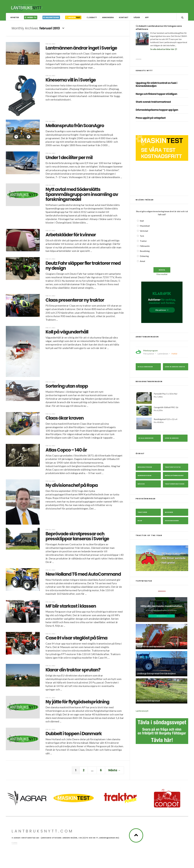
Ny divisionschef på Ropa (72, 487)
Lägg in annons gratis (175, 368)
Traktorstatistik (173, 468)
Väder (137, 17)
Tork (142, 237)
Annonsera (108, 17)
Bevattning (145, 252)
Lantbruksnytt (142, 712)
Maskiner (169, 514)
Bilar (140, 522)
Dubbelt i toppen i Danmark (74, 735)
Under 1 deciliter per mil (69, 159)
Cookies (14, 844)
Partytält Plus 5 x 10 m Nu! (162, 399)
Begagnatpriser (145, 468)
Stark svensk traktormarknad (153, 103)
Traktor (143, 242)
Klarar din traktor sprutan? (73, 671)
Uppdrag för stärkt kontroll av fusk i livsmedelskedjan (156, 86)
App (147, 17)
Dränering (144, 257)
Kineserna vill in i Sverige (71, 81)
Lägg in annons (172, 439)
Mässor (141, 485)
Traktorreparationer (175, 485)
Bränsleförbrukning (174, 477)
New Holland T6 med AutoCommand (83, 575)
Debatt (92, 17)
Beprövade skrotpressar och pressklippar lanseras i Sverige (77, 538)
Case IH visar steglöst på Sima (76, 639)
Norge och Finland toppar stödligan (156, 95)
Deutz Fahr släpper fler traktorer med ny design (83, 267)
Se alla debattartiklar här (164, 50)
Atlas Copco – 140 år (66, 451)
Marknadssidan (145, 477)
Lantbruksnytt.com (43, 832)
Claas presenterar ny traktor (75, 301)
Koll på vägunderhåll (67, 333)
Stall (142, 222)
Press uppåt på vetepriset (151, 119)
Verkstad (144, 232)
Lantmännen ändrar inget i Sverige (81, 49)
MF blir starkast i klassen (71, 607)
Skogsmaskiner (172, 522)
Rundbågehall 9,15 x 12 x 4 (162, 425)
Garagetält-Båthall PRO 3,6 (162, 412)
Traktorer (142, 514)
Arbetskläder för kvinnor (71, 236)
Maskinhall (145, 227)
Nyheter (15, 17)
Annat (142, 262)
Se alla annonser (145, 368)
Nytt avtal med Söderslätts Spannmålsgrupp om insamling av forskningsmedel (82, 196)
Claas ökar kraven (65, 419)
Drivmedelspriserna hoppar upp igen (157, 111)
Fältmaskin (145, 247)
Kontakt (124, 17)
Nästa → (114, 772)
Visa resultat (162, 275)
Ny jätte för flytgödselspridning (77, 703)
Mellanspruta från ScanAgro (75, 127)
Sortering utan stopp (67, 387)
